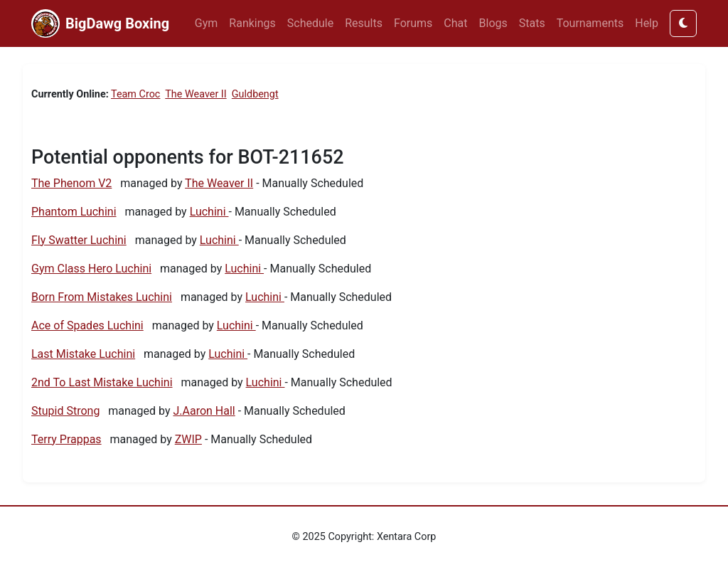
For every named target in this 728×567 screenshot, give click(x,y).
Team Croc (135, 94)
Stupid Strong (65, 411)
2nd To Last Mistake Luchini (102, 382)
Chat (455, 23)
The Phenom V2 (71, 183)
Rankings (252, 23)
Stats (532, 23)
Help (647, 23)
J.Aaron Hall (204, 411)
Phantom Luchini (74, 212)
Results (364, 23)
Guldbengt (255, 94)
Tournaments (590, 23)
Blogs (493, 23)
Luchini (209, 212)
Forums (413, 23)
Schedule (310, 23)
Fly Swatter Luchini (79, 240)
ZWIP (188, 439)
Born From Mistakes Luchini (102, 297)
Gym (207, 23)
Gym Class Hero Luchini (91, 269)
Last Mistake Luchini (83, 354)
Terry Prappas (66, 439)
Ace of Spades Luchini (87, 325)
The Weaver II (196, 94)
